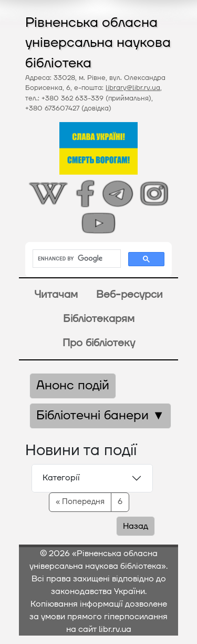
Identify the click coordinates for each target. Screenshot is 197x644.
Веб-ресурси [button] (129, 295)
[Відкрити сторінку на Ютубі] (98, 223)
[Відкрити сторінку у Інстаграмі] (154, 194)
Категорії (61, 478)
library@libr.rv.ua (133, 88)
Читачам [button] (56, 295)
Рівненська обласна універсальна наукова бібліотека (98, 43)
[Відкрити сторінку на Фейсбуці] (85, 194)
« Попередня (80, 502)
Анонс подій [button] (73, 386)
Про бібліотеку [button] (99, 343)
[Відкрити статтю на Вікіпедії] (48, 194)
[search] (76, 259)
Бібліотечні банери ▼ (100, 416)
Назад (136, 526)
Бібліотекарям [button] (99, 319)
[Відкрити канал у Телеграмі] (118, 194)
